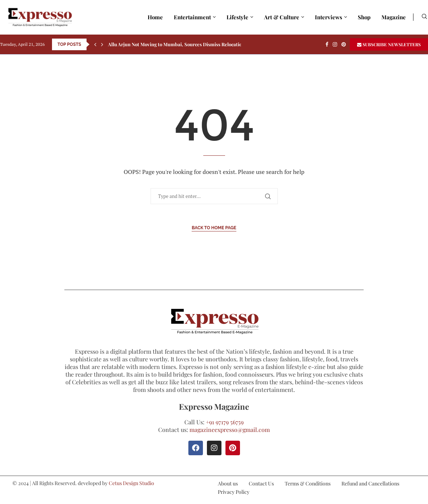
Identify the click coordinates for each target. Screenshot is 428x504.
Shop (364, 17)
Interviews (329, 17)
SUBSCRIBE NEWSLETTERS (389, 44)
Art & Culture (282, 17)
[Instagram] (335, 44)
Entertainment (192, 17)
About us (228, 483)
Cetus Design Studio (131, 483)
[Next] (102, 44)
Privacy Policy (234, 492)
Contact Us (261, 483)
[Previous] (95, 44)
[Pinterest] (344, 44)
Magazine (394, 17)
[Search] (424, 17)
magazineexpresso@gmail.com (230, 430)
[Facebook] (327, 44)
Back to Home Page (214, 228)
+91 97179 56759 (225, 422)
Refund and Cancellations (370, 483)
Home (155, 17)
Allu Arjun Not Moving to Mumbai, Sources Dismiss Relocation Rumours (187, 44)
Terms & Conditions (308, 483)
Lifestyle (237, 17)
